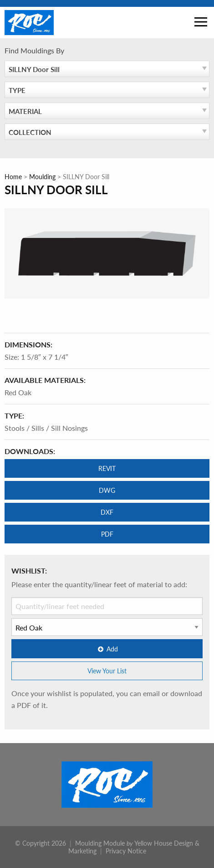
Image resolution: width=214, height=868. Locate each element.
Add (107, 649)
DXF (107, 512)
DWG (107, 490)
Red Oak (18, 392)
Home (13, 176)
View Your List (107, 671)
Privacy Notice (126, 851)
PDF (107, 534)
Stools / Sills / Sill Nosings (46, 428)
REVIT (107, 468)
